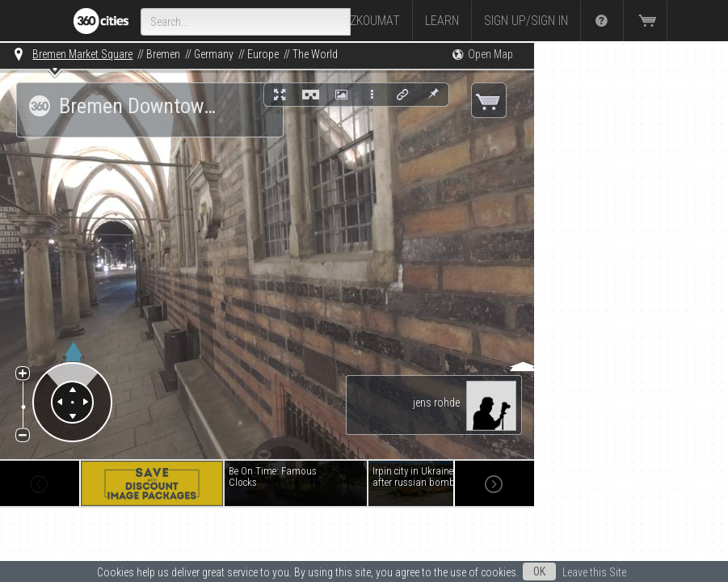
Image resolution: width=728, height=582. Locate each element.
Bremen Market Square (82, 54)
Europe (263, 54)
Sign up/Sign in (526, 21)
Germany (214, 54)
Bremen (163, 54)
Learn (442, 21)
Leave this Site (594, 572)
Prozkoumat (364, 21)
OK (539, 571)
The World (315, 54)
